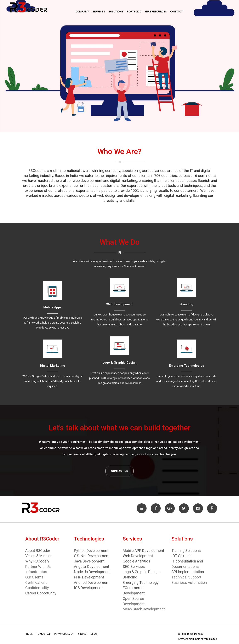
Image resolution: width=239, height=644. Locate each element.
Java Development (89, 561)
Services (99, 12)
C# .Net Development (92, 556)
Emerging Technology (141, 583)
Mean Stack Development (144, 609)
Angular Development (92, 567)
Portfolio (134, 12)
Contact (177, 12)
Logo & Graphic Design (141, 572)
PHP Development (89, 577)
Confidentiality (37, 588)
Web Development (138, 556)
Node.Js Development (92, 572)
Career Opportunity (41, 593)
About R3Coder (38, 551)
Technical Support (186, 577)
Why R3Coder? (37, 561)
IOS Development (88, 588)
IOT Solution (181, 556)
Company (82, 12)
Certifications (36, 583)
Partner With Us (38, 567)
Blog (94, 634)
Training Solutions (186, 551)
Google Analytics (136, 561)
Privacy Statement (64, 634)
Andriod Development (92, 583)
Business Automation (189, 583)
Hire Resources (156, 12)
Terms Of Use (43, 634)
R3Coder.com (195, 634)
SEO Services (134, 567)
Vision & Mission (39, 556)
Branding (130, 577)
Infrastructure (37, 572)
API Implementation (188, 572)
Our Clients (34, 577)
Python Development (91, 551)
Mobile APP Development (143, 551)
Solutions (116, 12)
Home (29, 634)
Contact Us (119, 471)
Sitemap (83, 634)
